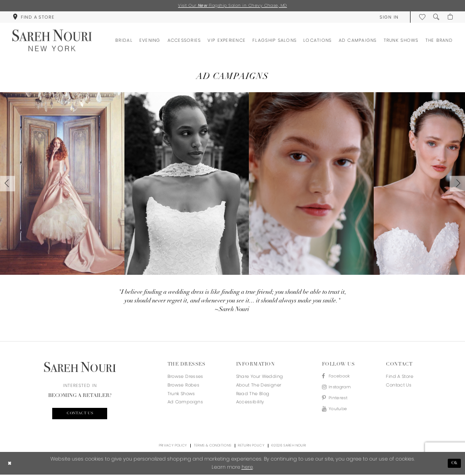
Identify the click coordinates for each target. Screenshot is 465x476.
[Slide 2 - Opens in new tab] (187, 184)
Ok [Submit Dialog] (454, 464)
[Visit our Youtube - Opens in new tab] (338, 412)
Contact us (80, 414)
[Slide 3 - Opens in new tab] (311, 184)
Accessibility (250, 403)
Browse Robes (183, 385)
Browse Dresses (186, 377)
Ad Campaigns (185, 403)
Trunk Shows (181, 394)
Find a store (399, 377)
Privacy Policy (173, 447)
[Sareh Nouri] (52, 41)
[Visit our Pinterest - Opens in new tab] (338, 400)
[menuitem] (33, 17)
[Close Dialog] (10, 465)
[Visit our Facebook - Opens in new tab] (338, 378)
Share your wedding (260, 377)
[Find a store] (33, 17)
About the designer (259, 385)
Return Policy (251, 447)
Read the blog (253, 394)
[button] (388, 17)
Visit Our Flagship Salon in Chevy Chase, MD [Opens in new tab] (232, 6)
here (247, 468)
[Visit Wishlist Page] (421, 17)
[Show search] (435, 17)
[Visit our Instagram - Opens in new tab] (338, 389)
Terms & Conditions (213, 447)
